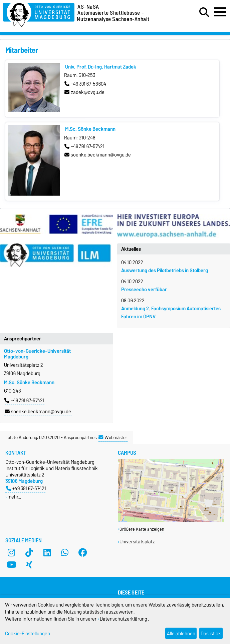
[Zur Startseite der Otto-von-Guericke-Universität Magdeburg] (39, 14)
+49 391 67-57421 (84, 146)
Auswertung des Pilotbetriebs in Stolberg (165, 271)
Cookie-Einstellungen (28, 633)
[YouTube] (11, 564)
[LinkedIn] (47, 552)
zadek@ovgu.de (84, 92)
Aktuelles (131, 249)
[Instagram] (11, 552)
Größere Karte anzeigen (142, 529)
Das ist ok (211, 633)
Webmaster (113, 437)
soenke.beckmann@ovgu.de (98, 155)
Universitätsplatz (137, 542)
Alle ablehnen (181, 633)
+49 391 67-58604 (85, 84)
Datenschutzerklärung (124, 619)
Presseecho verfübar (144, 290)
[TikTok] (29, 552)
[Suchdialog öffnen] (204, 12)
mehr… (14, 497)
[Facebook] (83, 552)
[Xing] (29, 564)
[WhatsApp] (65, 552)
